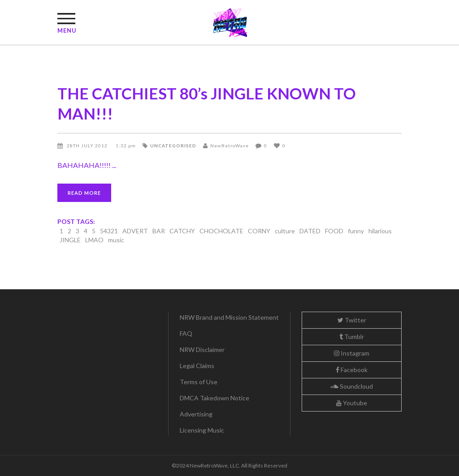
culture (285, 231)
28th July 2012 (88, 146)
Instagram (352, 353)
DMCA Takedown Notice (214, 398)
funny (356, 231)
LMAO (94, 240)
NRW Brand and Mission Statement (229, 317)
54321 (109, 231)
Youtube (352, 403)
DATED (310, 231)
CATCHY (182, 231)
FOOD (334, 231)
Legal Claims (197, 366)
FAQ (186, 333)
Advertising (196, 414)
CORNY (259, 231)
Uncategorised (173, 146)
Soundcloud (352, 386)
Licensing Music (202, 430)
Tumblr (352, 337)
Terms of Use (199, 382)
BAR (159, 231)
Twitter (352, 320)
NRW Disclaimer (202, 349)
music (116, 240)
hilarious (380, 231)
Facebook (352, 370)
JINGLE (70, 240)
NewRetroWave (229, 146)
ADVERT (135, 231)
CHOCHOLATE (221, 231)
